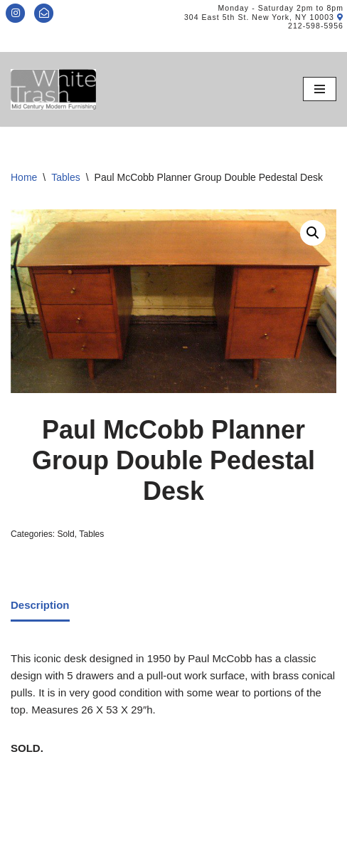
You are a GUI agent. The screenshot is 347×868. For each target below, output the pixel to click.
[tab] (40, 607)
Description (40, 605)
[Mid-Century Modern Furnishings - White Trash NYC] (53, 89)
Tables (65, 177)
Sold (65, 534)
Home (24, 177)
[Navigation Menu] (320, 89)
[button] (313, 233)
